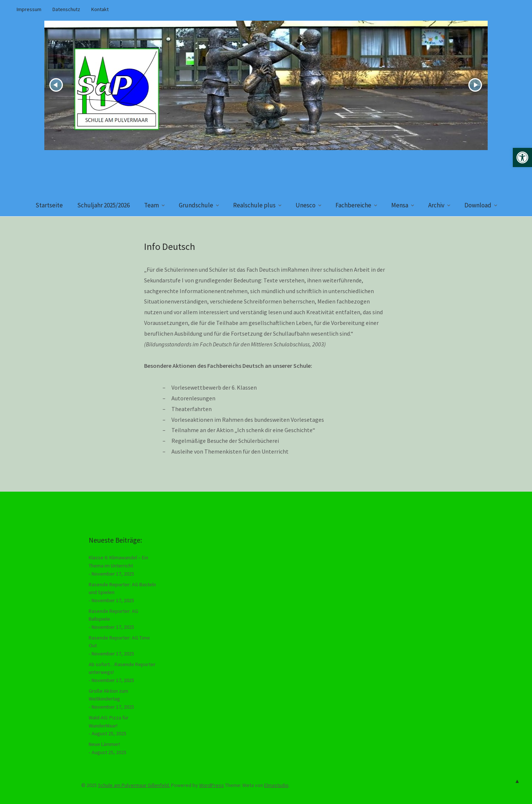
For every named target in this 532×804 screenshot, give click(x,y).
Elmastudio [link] (276, 785)
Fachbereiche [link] (353, 205)
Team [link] (151, 205)
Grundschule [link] (196, 205)
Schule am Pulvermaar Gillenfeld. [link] (134, 785)
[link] (522, 157)
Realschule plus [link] (254, 205)
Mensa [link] (400, 205)
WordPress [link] (212, 785)
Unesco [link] (306, 205)
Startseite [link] (49, 205)
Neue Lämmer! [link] (104, 744)
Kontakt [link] (100, 9)
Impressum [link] (29, 9)
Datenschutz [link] (66, 9)
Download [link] (478, 205)
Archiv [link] (436, 205)
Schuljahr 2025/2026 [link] (103, 205)
